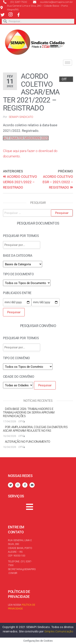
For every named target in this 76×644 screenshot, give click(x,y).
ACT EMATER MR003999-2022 (26, 138)
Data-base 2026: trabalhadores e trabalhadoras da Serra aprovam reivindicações (29, 412)
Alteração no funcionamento (28, 442)
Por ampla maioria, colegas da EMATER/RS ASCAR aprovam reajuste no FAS (35, 429)
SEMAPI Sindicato (21, 117)
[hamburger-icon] (68, 63)
